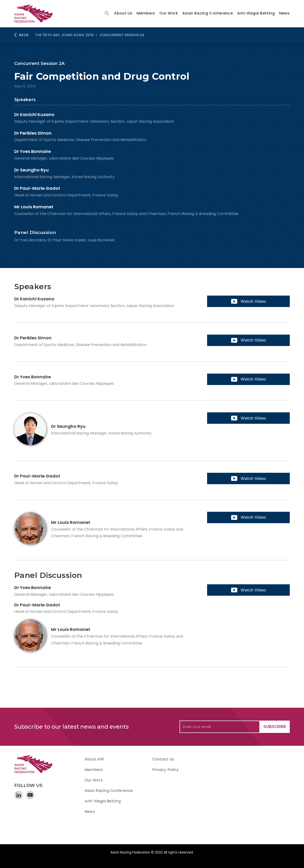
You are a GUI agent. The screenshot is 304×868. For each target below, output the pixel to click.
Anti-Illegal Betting (256, 13)
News (284, 13)
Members (146, 13)
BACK (24, 35)
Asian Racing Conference (207, 13)
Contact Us (163, 759)
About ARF (95, 759)
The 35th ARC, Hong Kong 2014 (64, 35)
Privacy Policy (165, 770)
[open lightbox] (248, 301)
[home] (36, 14)
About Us (123, 13)
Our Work (169, 13)
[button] (123, 14)
